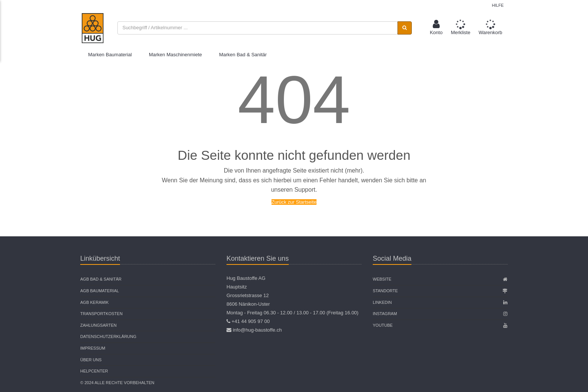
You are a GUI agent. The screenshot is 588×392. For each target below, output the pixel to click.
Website (382, 279)
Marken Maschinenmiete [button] (175, 55)
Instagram (385, 314)
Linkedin (382, 302)
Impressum (93, 348)
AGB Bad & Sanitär (101, 279)
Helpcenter (94, 371)
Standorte (385, 291)
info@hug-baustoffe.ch (257, 330)
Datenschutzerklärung (108, 336)
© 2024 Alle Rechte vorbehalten (117, 383)
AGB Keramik (94, 302)
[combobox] (257, 28)
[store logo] (93, 28)
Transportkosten (101, 314)
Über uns (91, 360)
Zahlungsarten (98, 325)
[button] (436, 28)
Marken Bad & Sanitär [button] (243, 55)
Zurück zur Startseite (294, 202)
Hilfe (498, 5)
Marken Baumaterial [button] (110, 55)
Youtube (383, 325)
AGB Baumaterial (100, 291)
